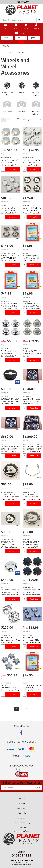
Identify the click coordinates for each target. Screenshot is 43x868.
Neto (29, 865)
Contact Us (21, 803)
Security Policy (22, 828)
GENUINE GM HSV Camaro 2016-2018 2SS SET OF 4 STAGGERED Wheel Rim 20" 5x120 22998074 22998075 (32, 451)
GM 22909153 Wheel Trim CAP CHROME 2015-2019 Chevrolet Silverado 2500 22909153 (10, 593)
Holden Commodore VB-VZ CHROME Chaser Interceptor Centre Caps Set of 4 (32, 164)
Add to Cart (12, 169)
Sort (17, 119)
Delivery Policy (22, 813)
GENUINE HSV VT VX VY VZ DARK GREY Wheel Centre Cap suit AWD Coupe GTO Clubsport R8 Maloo (31, 547)
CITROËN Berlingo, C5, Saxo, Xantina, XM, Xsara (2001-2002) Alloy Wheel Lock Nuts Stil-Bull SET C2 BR (32, 308)
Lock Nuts (21, 112)
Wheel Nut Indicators (36, 113)
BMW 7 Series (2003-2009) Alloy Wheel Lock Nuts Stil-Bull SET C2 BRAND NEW (31, 259)
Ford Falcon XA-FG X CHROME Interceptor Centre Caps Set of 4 (9, 354)
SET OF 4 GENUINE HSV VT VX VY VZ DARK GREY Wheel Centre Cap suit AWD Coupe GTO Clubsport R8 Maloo (11, 261)
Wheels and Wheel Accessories (21, 53)
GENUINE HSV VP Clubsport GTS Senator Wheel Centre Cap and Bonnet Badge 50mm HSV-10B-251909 (9, 547)
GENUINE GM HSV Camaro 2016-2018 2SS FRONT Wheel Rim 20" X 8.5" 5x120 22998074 (32, 403)
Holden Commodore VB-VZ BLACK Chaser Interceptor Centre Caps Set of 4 (32, 593)
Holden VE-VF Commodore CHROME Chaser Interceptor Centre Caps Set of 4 (32, 641)
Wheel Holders (7, 112)
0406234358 (23, 2)
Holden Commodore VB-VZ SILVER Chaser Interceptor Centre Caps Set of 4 (10, 164)
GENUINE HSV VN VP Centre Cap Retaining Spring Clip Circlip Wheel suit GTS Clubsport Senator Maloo (31, 499)
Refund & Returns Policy (22, 823)
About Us (22, 799)
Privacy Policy (21, 818)
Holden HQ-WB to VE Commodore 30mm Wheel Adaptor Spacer (11, 640)
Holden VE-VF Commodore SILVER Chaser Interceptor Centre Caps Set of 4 (10, 689)
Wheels (22, 92)
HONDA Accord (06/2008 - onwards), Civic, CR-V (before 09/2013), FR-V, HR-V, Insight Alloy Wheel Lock (32, 690)
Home (5, 53)
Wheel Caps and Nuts (7, 94)
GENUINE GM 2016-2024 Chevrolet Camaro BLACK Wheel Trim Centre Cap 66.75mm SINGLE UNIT (10, 403)
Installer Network (21, 808)
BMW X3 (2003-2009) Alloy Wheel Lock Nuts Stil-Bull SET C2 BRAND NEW (10, 307)
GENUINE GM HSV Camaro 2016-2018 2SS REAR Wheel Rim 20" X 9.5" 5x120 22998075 (11, 450)
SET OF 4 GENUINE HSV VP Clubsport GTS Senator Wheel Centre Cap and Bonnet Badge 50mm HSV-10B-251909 (32, 213)
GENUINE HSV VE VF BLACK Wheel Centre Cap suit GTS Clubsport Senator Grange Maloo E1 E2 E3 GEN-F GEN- (10, 499)
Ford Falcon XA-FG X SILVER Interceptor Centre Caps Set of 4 (32, 354)
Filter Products (9, 46)
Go (21, 42)
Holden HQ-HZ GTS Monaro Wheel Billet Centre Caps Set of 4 (9, 210)
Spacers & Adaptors (36, 94)
